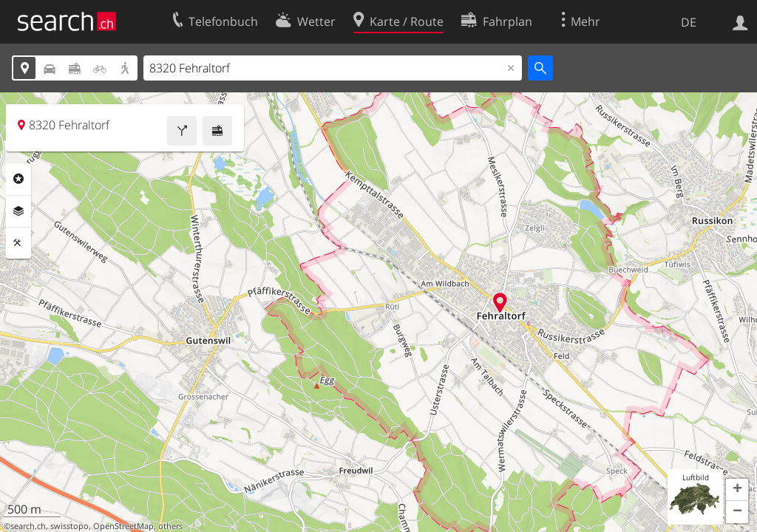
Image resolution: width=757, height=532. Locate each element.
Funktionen (18, 243)
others (170, 526)
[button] (737, 490)
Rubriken (18, 179)
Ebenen (18, 211)
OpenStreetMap (123, 526)
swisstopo (69, 526)
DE (689, 22)
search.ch (28, 526)
